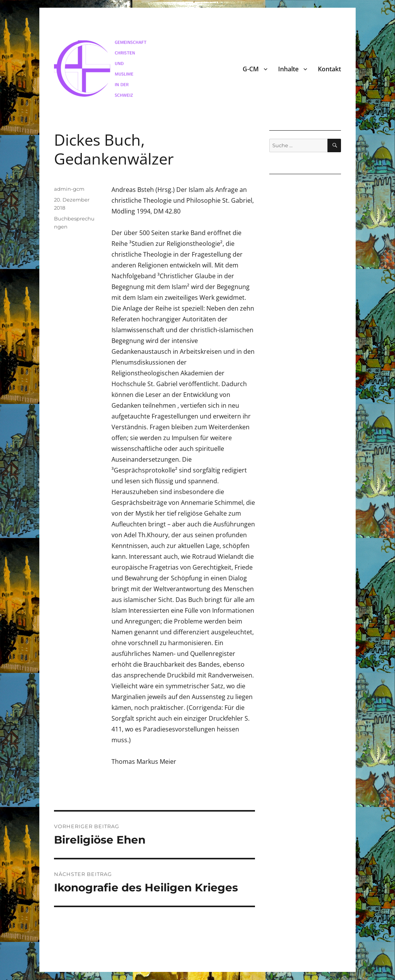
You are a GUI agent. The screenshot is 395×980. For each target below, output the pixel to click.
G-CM (251, 69)
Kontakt (329, 69)
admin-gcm (69, 189)
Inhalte (288, 69)
